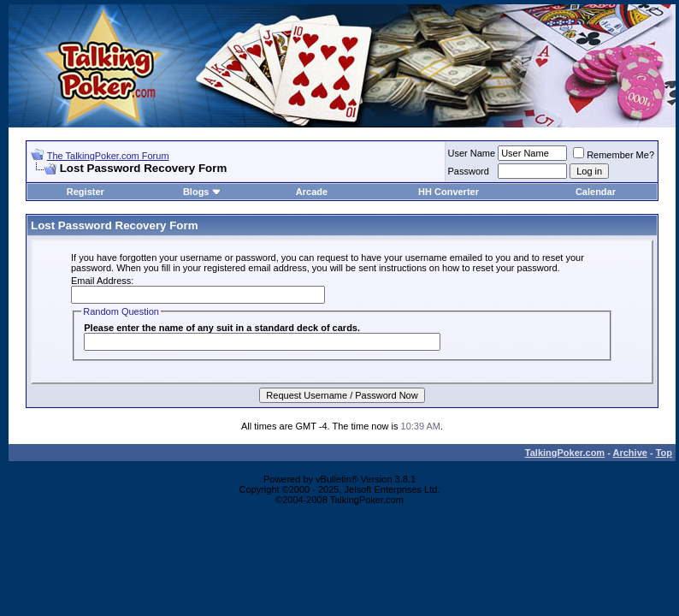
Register (86, 192)
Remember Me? (614, 155)
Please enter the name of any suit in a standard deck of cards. (222, 328)
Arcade (312, 192)
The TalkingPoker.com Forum (108, 156)
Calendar (596, 192)
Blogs (202, 192)
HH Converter (449, 192)
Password (469, 171)
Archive (630, 453)
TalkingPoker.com (565, 453)
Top (664, 453)
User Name (472, 153)
